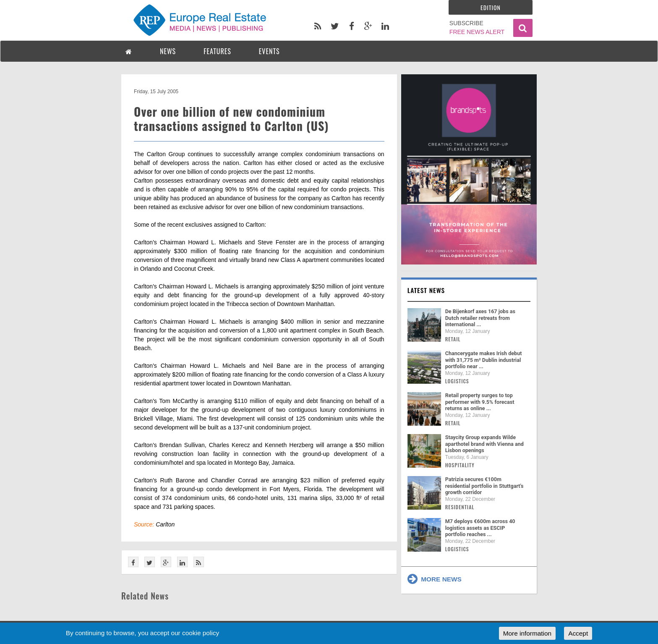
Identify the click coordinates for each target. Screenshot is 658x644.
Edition (491, 7)
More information (527, 633)
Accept (578, 633)
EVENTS (269, 51)
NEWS (168, 51)
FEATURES (217, 51)
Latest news (426, 290)
